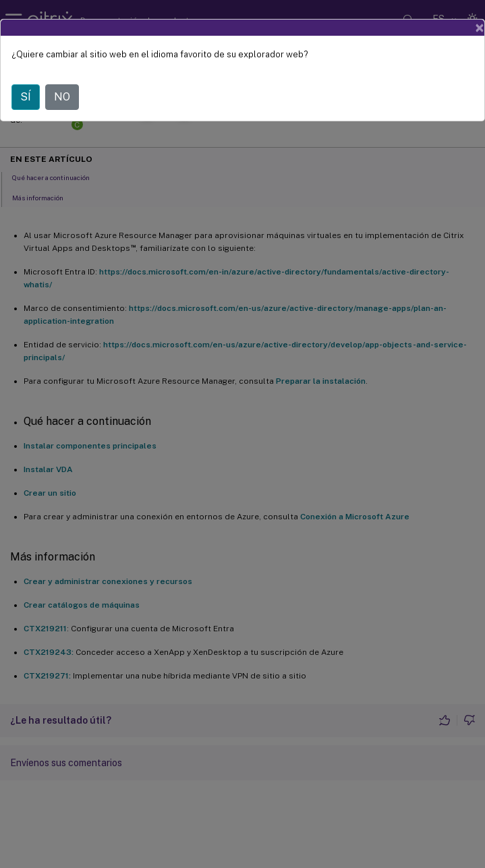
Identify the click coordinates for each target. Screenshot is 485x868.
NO (62, 97)
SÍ (26, 97)
